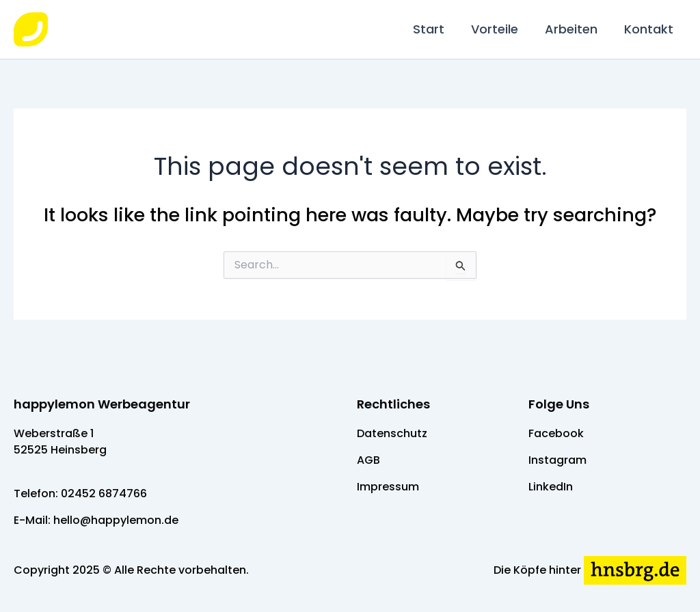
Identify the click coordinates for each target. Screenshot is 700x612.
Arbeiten (574, 29)
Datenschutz (392, 433)
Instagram (557, 460)
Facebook (556, 433)
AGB (368, 460)
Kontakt (649, 29)
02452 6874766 (104, 493)
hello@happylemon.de (116, 520)
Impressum (388, 487)
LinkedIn (551, 487)
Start (435, 29)
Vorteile (499, 29)
